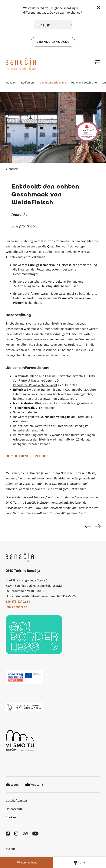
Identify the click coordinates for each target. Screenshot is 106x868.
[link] (34, 635)
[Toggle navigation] (98, 62)
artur (10, 849)
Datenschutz (14, 809)
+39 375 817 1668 (18, 601)
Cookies (11, 817)
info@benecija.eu (17, 607)
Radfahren (27, 82)
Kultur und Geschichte (84, 82)
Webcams (35, 784)
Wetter (13, 784)
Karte (79, 863)
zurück (12, 169)
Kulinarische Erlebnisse (52, 82)
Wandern (11, 82)
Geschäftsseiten (16, 800)
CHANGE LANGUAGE (53, 42)
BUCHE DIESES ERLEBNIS (28, 456)
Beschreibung (27, 862)
